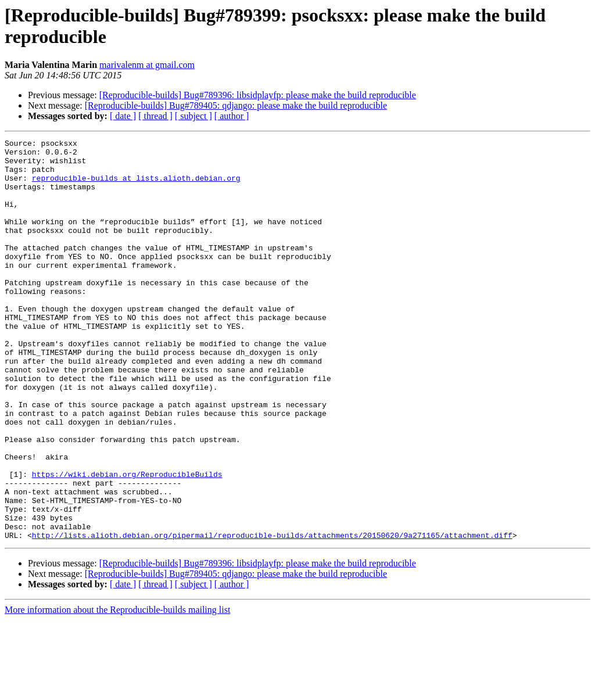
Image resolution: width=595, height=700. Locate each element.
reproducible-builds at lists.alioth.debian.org (136, 186)
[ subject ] (193, 116)
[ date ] (123, 116)
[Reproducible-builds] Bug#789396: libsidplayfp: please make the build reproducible (258, 95)
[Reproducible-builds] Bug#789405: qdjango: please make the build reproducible (236, 105)
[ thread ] (155, 116)
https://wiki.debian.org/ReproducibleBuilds (127, 542)
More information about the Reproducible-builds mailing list (117, 690)
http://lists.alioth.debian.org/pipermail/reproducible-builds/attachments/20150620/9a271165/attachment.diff (272, 615)
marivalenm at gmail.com (147, 65)
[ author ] (232, 116)
